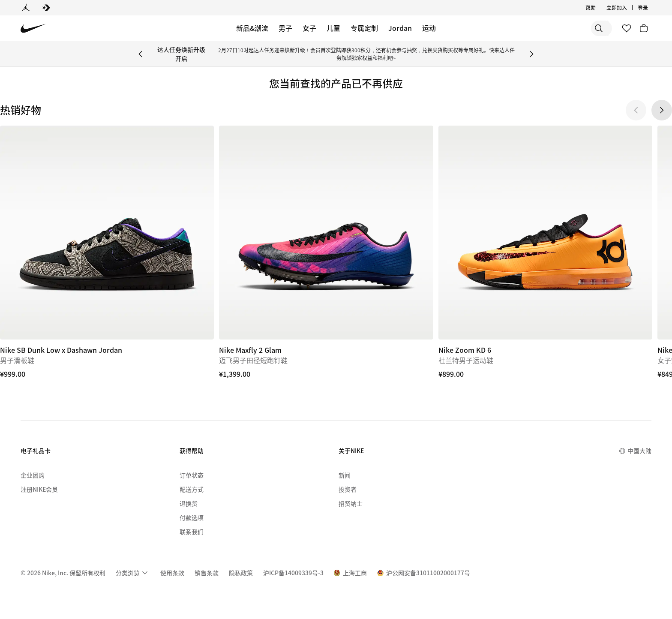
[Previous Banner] (141, 54)
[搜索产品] (582, 28)
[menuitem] (133, 573)
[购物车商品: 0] (644, 28)
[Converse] (46, 8)
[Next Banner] (531, 54)
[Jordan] (26, 8)
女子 (309, 28)
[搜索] (548, 28)
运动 (429, 28)
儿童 (333, 28)
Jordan (400, 28)
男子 (285, 28)
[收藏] (627, 28)
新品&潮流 (252, 28)
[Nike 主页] (33, 29)
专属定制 (364, 28)
